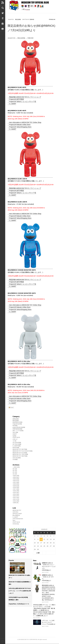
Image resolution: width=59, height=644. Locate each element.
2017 (16, 489)
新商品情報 (16, 419)
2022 (16, 481)
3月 (15, 470)
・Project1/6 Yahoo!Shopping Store (20, 127)
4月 (15, 469)
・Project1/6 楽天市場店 (16, 99)
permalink (52, 19)
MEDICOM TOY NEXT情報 (20, 449)
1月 (15, 474)
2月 (15, 472)
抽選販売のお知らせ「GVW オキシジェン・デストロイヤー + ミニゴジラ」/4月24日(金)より (49, 567)
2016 (16, 491)
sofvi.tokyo (15, 512)
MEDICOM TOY (17, 510)
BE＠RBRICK (16, 515)
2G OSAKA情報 (17, 443)
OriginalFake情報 (17, 424)
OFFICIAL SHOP (17, 514)
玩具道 (14, 436)
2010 (16, 501)
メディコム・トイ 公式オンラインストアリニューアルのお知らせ (49, 622)
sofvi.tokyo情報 (17, 458)
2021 (16, 482)
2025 (16, 476)
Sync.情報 (15, 432)
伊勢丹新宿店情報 (17, 429)
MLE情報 (15, 426)
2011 (16, 499)
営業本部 (32, 19)
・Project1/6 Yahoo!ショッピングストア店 (22, 101)
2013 (16, 496)
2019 (16, 486)
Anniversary (16, 524)
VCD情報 (15, 459)
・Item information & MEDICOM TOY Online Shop (24, 122)
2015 (16, 493)
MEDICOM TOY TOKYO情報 (20, 454)
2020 (16, 484)
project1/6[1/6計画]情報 (19, 427)
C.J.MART (15, 517)
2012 (16, 498)
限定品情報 (18, 19)
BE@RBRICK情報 (18, 422)
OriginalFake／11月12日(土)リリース (19, 604)
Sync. (14, 520)
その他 (14, 441)
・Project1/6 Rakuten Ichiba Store (19, 125)
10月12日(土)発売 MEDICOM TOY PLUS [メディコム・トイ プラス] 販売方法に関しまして (20, 591)
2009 (16, 503)
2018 (16, 487)
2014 (16, 494)
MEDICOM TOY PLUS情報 (20, 453)
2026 (17, 467)
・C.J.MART (12, 104)
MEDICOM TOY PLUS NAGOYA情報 (23, 451)
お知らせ (15, 439)
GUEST (15, 434)
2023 (16, 479)
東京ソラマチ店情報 (18, 431)
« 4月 (38, 553)
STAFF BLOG (16, 437)
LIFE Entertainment (18, 519)
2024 (16, 477)
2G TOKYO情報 (17, 444)
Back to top (3, 641)
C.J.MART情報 (17, 446)
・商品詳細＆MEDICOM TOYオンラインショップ (24, 97)
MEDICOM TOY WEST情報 (20, 456)
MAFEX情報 (16, 448)
